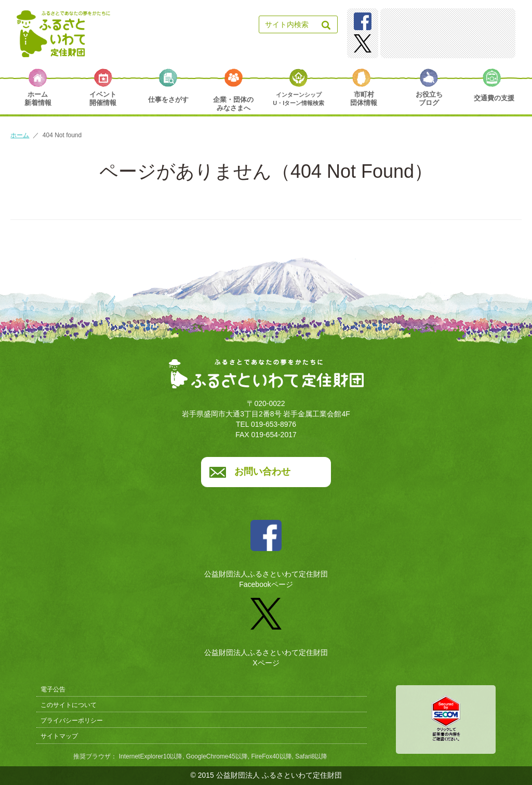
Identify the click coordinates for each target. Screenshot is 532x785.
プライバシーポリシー (72, 721)
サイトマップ (59, 736)
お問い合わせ (262, 472)
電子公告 (53, 689)
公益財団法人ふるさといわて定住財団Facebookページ (266, 550)
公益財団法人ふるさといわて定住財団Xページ (266, 629)
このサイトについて (69, 705)
